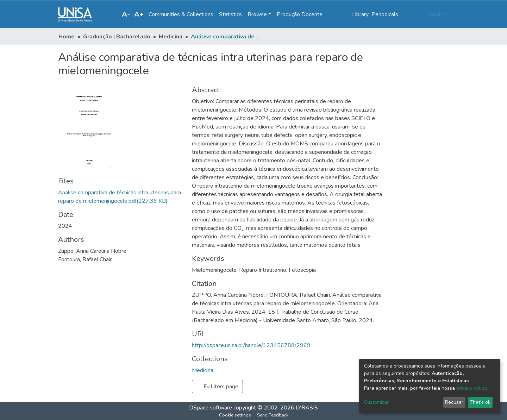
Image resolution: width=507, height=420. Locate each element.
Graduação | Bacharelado (117, 37)
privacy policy (471, 388)
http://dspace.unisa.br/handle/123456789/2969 (251, 345)
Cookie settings (235, 415)
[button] (419, 14)
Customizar (376, 402)
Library (360, 14)
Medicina (171, 37)
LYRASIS (307, 408)
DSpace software (211, 408)
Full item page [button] (217, 387)
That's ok (480, 402)
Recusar (454, 402)
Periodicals (385, 14)
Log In (435, 14)
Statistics (230, 14)
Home (67, 37)
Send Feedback (273, 415)
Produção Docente (300, 14)
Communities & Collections (181, 14)
